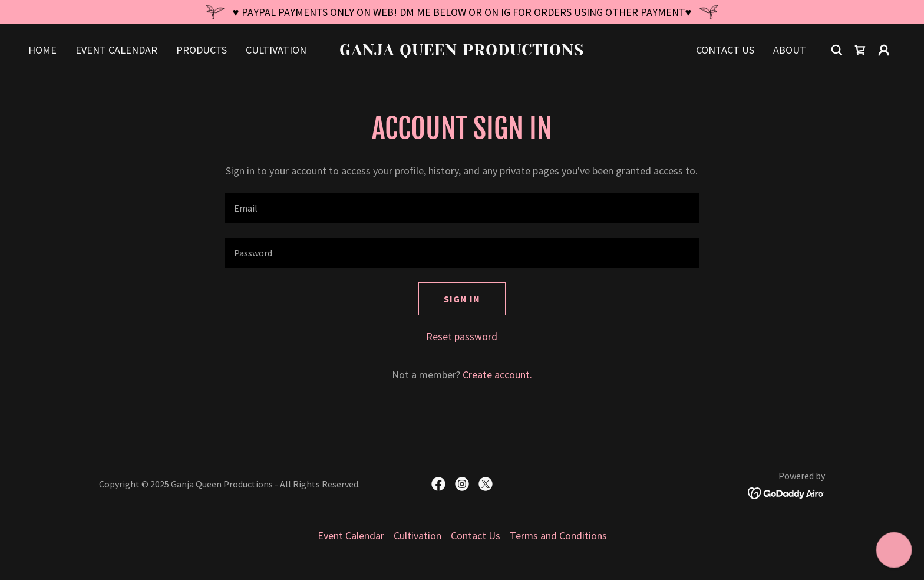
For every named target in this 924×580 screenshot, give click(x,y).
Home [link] (42, 50)
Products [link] (202, 50)
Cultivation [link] (276, 50)
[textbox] (462, 208)
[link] (462, 52)
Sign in (462, 299)
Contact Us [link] (725, 50)
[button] (884, 50)
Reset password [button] (462, 336)
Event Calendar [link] (116, 50)
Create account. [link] (497, 375)
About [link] (790, 50)
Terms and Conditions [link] (558, 535)
